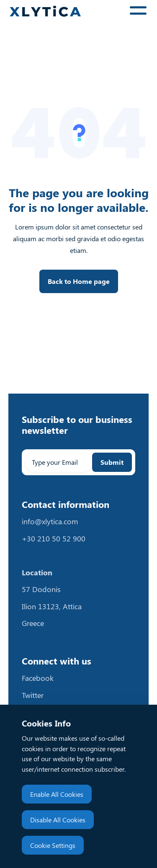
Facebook (38, 678)
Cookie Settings (53, 845)
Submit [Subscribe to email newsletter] (112, 462)
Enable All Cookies (57, 794)
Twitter (33, 695)
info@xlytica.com (50, 521)
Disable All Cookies (58, 820)
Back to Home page (79, 281)
